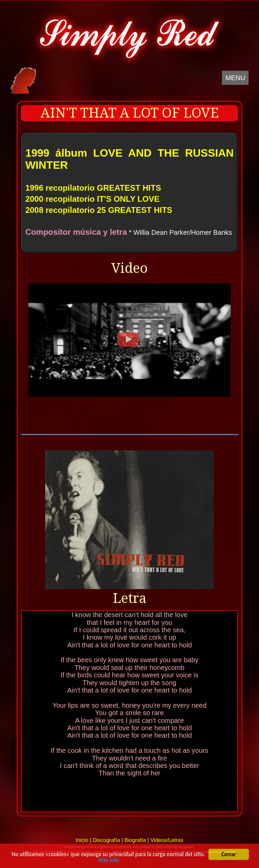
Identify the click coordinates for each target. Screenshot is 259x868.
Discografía (106, 840)
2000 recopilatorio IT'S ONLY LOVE (92, 199)
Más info (108, 860)
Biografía (135, 840)
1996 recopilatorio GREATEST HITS (93, 188)
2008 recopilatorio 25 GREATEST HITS (99, 210)
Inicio (82, 840)
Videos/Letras (167, 840)
